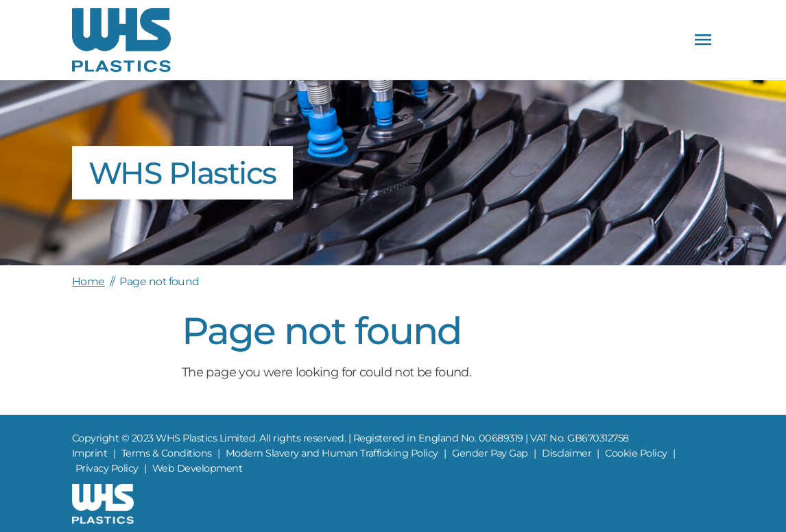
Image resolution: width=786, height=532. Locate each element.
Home (88, 281)
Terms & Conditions (167, 453)
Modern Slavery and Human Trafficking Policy (332, 453)
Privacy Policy (107, 468)
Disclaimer (567, 453)
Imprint (90, 453)
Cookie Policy (636, 453)
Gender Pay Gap (490, 453)
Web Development (197, 468)
